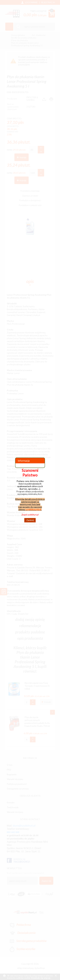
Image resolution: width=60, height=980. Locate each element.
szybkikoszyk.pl (33, 509)
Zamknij (30, 520)
